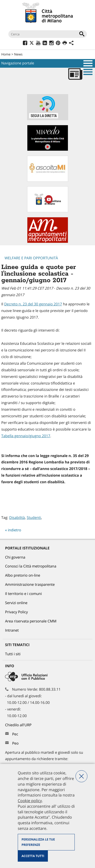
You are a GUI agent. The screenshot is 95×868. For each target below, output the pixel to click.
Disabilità (17, 518)
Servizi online (16, 603)
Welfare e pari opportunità (31, 258)
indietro (15, 530)
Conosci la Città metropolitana (31, 566)
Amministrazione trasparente (30, 585)
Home (6, 54)
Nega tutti (81, 776)
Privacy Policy (16, 612)
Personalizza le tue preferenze (38, 842)
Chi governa (15, 557)
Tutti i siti (13, 654)
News (18, 54)
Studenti (34, 518)
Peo (15, 743)
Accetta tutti (33, 856)
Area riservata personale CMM (31, 621)
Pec (15, 734)
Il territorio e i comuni (23, 594)
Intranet (12, 630)
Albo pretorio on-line (23, 575)
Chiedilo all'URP (19, 725)
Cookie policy (30, 801)
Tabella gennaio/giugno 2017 (26, 436)
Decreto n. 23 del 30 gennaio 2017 (33, 304)
